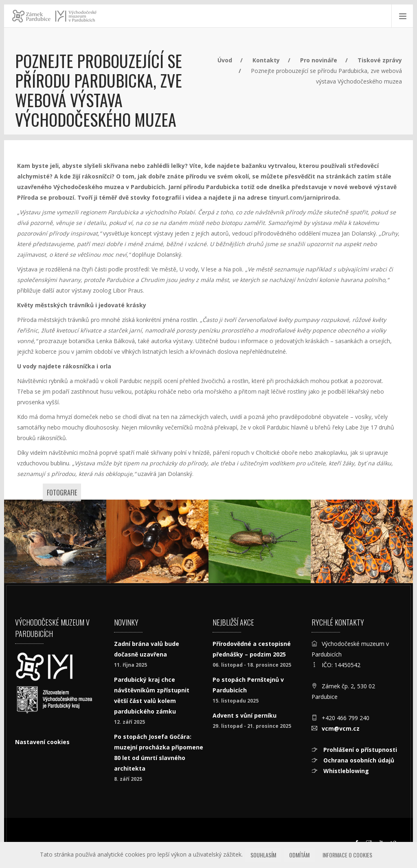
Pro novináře (319, 60)
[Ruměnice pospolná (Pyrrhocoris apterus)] (362, 541)
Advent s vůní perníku (245, 715)
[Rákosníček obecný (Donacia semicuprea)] (260, 541)
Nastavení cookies (42, 742)
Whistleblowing (345, 771)
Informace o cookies (347, 855)
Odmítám (299, 855)
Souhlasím (263, 855)
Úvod (225, 60)
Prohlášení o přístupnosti (359, 750)
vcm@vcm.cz (341, 728)
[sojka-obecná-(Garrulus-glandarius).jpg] (55, 541)
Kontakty (266, 60)
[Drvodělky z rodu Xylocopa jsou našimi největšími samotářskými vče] (157, 541)
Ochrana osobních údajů (358, 760)
